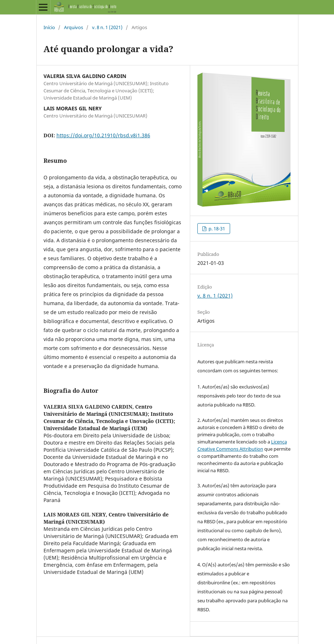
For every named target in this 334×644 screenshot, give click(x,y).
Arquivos (74, 27)
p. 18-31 (216, 229)
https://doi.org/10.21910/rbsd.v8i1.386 (103, 135)
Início (49, 27)
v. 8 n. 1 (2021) (107, 27)
